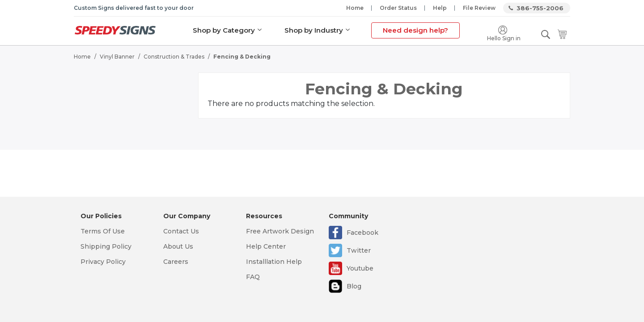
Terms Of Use (103, 231)
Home (355, 8)
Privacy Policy (103, 262)
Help (440, 8)
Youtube (360, 268)
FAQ (253, 277)
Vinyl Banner (117, 56)
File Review (479, 8)
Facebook (362, 233)
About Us (178, 246)
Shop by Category (223, 30)
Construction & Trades (174, 56)
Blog (354, 286)
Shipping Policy (106, 246)
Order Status (398, 8)
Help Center (266, 246)
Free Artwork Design (280, 231)
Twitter (359, 250)
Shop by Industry (313, 30)
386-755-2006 (540, 8)
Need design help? (415, 30)
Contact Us (181, 231)
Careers (176, 262)
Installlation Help (274, 262)
